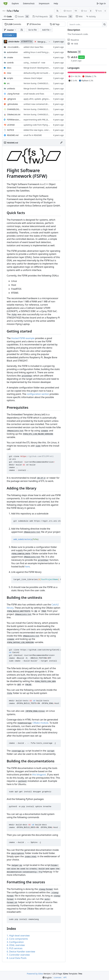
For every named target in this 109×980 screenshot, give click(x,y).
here (27, 567)
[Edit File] (61, 143)
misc (9, 73)
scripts (10, 78)
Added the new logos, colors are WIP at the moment (47, 130)
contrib (10, 63)
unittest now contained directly (38, 104)
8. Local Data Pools (17, 958)
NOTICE (11, 130)
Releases (72, 52)
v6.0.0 (74, 57)
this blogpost (39, 775)
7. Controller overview (18, 955)
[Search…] (104, 24)
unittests (11, 89)
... (49, 41)
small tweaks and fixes (34, 94)
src (8, 83)
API (65, 977)
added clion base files (33, 47)
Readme (73, 40)
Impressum (44, 3)
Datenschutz (29, 3)
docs (9, 68)
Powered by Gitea (35, 974)
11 (76, 11)
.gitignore (11, 99)
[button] (22, 30)
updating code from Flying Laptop (39, 125)
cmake (10, 57)
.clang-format (13, 94)
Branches (34, 24)
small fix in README (33, 135)
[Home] (5, 4)
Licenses (58, 977)
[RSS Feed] (57, 11)
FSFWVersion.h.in (14, 120)
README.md (13, 135)
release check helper (33, 78)
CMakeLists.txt (14, 114)
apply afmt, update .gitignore (37, 99)
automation (12, 52)
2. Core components (17, 939)
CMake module (41, 723)
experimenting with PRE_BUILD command (43, 120)
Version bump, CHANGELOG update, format (44, 83)
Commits (13, 24)
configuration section (38, 394)
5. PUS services (15, 948)
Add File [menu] (47, 30)
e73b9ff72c (27, 42)
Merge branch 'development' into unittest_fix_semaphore (50, 89)
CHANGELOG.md (14, 109)
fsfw (9, 11)
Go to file (32, 30)
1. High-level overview (18, 936)
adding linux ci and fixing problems (40, 52)
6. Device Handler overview (21, 952)
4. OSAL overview (16, 945)
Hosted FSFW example (23, 338)
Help (56, 3)
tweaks (27, 57)
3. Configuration (15, 942)
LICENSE (11, 125)
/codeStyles (14, 47)
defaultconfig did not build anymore (40, 73)
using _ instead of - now (34, 63)
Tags (55, 24)
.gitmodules (12, 104)
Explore (15, 3)
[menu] (47, 978)
